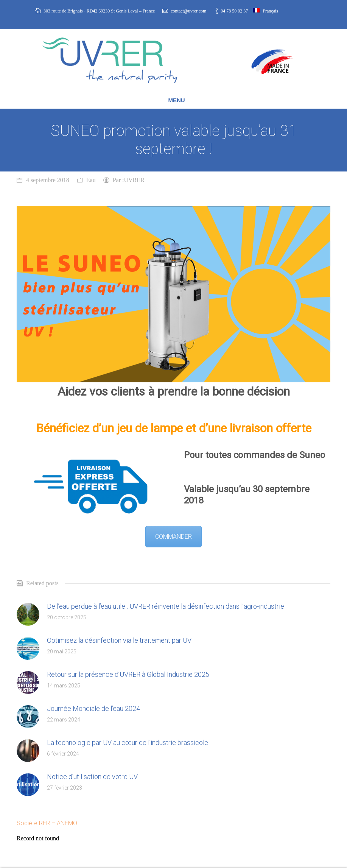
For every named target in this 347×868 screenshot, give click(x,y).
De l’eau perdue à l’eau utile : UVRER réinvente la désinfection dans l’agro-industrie (166, 606)
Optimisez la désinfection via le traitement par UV (119, 640)
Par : (129, 180)
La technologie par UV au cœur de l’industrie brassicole (128, 743)
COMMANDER (173, 537)
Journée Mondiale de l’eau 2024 (93, 708)
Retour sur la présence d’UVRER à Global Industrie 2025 (128, 674)
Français (265, 11)
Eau (91, 180)
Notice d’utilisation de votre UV (92, 777)
